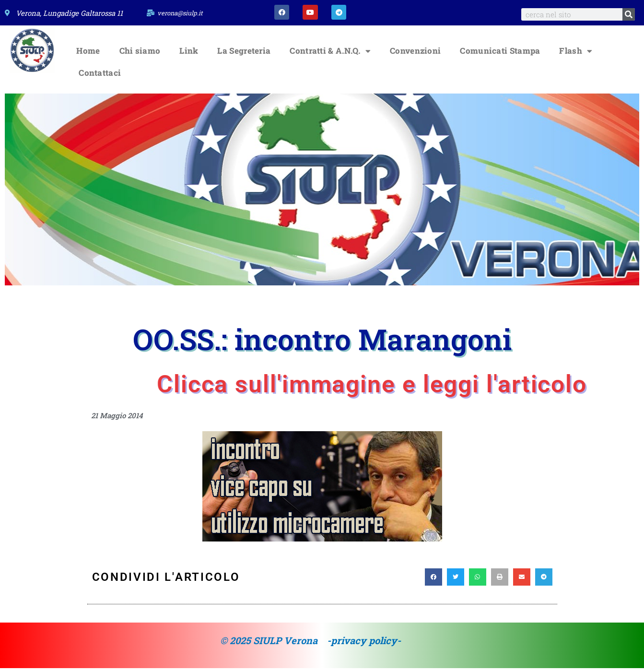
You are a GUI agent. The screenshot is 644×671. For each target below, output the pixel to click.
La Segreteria (244, 54)
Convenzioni (415, 54)
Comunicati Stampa (500, 54)
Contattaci (100, 76)
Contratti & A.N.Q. (330, 54)
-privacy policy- (364, 644)
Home (88, 54)
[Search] (629, 14)
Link (189, 54)
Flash (576, 54)
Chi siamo (140, 54)
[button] (433, 580)
